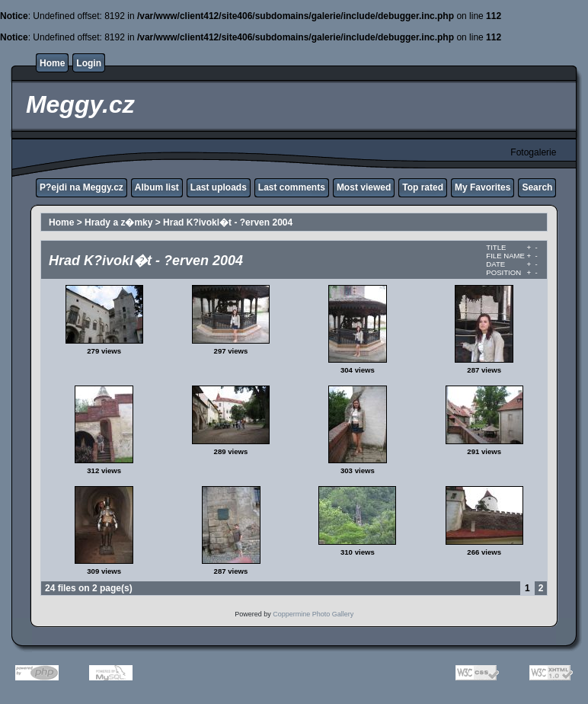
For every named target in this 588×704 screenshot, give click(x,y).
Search (537, 187)
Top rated (423, 187)
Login (89, 63)
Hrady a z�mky (118, 222)
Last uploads (219, 187)
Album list (157, 187)
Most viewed (364, 187)
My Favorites (483, 187)
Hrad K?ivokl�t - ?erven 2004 (228, 222)
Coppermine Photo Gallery (313, 614)
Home (52, 63)
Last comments (292, 187)
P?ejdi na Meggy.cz (81, 187)
